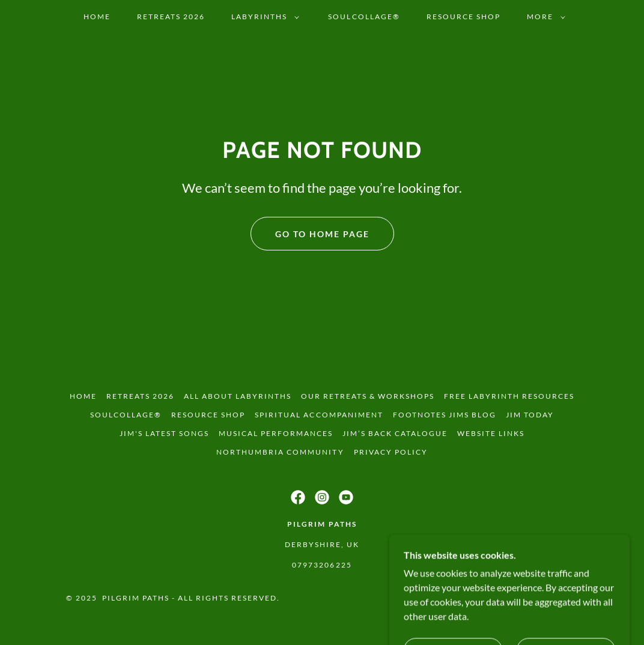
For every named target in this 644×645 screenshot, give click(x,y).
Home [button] (83, 396)
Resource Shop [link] (463, 17)
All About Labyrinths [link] (238, 396)
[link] (298, 497)
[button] (263, 17)
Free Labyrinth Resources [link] (509, 396)
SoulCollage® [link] (364, 17)
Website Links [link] (491, 433)
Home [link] (97, 17)
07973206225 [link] (322, 565)
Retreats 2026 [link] (171, 17)
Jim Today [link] (530, 415)
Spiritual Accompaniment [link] (319, 415)
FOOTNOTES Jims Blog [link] (445, 415)
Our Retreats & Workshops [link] (368, 396)
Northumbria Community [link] (280, 452)
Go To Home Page (322, 234)
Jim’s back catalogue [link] (395, 433)
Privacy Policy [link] (391, 452)
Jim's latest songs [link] (164, 433)
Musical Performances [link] (276, 433)
